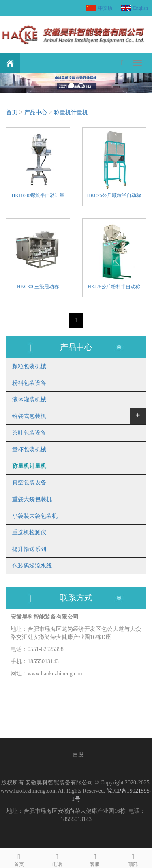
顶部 (133, 859)
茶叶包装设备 (29, 433)
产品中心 (36, 113)
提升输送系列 (29, 549)
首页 (12, 113)
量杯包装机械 (29, 449)
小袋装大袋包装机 (35, 516)
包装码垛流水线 (32, 566)
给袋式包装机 (29, 416)
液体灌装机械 (29, 400)
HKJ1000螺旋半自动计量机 (38, 196)
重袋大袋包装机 (32, 499)
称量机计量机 (71, 113)
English (140, 8)
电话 (57, 859)
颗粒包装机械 (29, 366)
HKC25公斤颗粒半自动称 (114, 195)
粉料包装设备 (29, 383)
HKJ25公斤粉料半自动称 (114, 287)
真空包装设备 (29, 483)
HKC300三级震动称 (38, 287)
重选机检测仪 (29, 533)
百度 (78, 754)
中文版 (105, 8)
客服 (95, 859)
